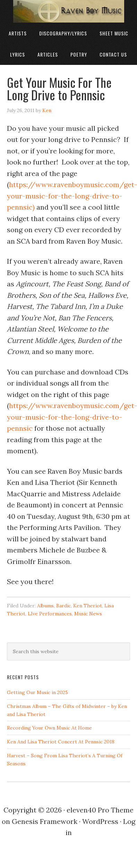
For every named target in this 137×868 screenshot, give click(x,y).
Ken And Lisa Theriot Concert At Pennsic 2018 (61, 742)
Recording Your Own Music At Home (49, 728)
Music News (88, 614)
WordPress (100, 821)
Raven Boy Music (68, 11)
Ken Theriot (88, 606)
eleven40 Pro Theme (100, 810)
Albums (45, 606)
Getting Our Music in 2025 (37, 692)
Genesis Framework (45, 821)
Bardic (63, 606)
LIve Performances (50, 614)
